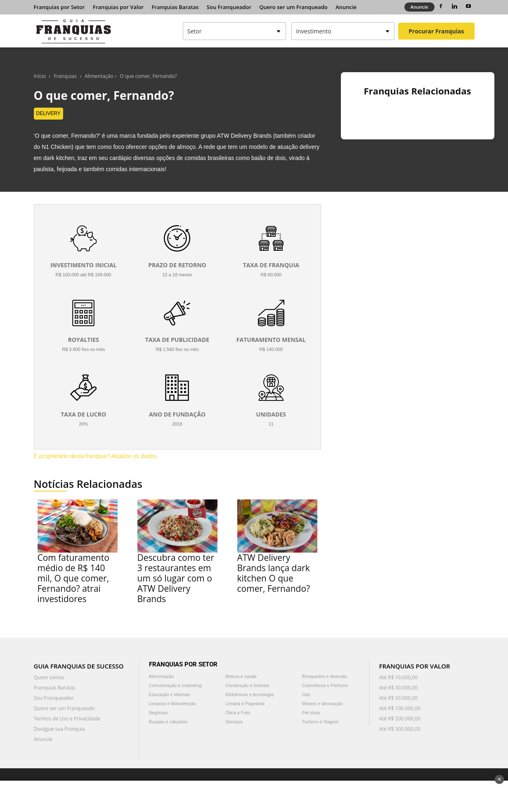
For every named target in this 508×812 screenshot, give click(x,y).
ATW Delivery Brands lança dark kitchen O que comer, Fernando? (274, 573)
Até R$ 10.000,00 (398, 677)
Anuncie (346, 7)
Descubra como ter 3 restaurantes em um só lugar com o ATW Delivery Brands (176, 578)
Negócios (158, 713)
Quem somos (49, 677)
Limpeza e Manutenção (172, 704)
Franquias (65, 76)
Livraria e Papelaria (245, 704)
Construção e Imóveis (247, 685)
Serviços (234, 722)
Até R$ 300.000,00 (400, 729)
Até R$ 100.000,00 (400, 708)
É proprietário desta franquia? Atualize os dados (95, 456)
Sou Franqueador (229, 7)
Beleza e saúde (241, 676)
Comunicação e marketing (175, 685)
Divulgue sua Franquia (59, 729)
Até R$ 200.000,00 (400, 719)
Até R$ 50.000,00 (398, 698)
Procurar (436, 31)
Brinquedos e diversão (325, 676)
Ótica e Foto (238, 713)
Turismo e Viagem (320, 722)
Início (40, 76)
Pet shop (311, 713)
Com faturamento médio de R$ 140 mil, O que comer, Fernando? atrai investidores (73, 578)
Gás (306, 694)
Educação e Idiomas (170, 694)
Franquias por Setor (59, 7)
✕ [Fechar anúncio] (499, 779)
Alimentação (99, 76)
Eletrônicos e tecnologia (249, 694)
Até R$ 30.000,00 (398, 688)
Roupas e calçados (168, 722)
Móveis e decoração (322, 704)
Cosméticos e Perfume (325, 685)
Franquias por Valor (118, 7)
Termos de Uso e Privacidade (67, 719)
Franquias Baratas (175, 7)
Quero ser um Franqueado (293, 7)
